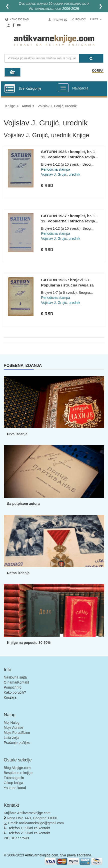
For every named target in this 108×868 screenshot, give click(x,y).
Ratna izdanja (18, 573)
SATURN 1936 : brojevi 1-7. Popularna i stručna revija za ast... (67, 285)
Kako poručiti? (15, 692)
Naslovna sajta (15, 677)
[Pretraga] (91, 58)
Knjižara (10, 697)
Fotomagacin (14, 778)
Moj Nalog (12, 722)
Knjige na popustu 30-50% (29, 643)
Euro (96, 19)
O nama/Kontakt (16, 682)
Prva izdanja (17, 434)
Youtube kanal (15, 788)
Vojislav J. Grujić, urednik (57, 106)
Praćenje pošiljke (17, 743)
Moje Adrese (13, 728)
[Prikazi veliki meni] (63, 88)
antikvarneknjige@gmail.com (41, 823)
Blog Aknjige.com (17, 768)
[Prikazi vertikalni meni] (10, 89)
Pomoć (81, 19)
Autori (26, 106)
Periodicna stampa (55, 169)
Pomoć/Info (13, 687)
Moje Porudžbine (17, 733)
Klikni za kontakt (37, 828)
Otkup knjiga (13, 783)
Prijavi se (60, 20)
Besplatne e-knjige (18, 773)
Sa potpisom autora (23, 504)
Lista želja (11, 738)
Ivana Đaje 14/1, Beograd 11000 (32, 818)
